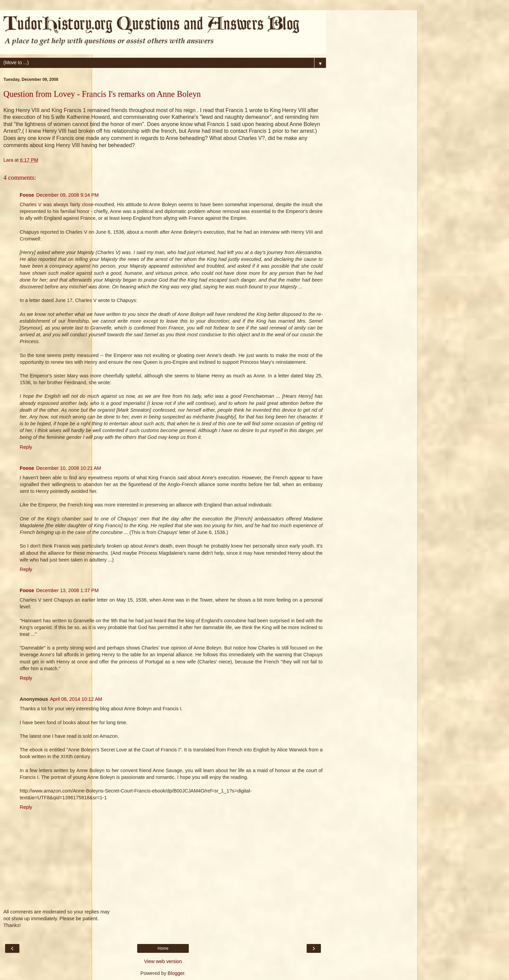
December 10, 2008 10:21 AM (68, 468)
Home (163, 948)
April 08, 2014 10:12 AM (76, 699)
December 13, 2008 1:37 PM (67, 590)
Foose (27, 195)
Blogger (176, 973)
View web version (163, 961)
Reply (26, 447)
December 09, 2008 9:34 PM (67, 195)
